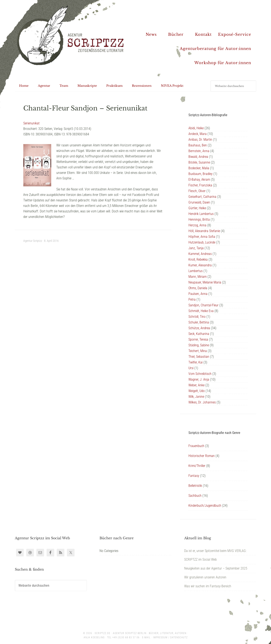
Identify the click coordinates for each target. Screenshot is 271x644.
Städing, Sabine (199, 345)
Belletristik (195, 486)
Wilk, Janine (196, 397)
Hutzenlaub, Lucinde (202, 242)
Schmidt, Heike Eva (201, 311)
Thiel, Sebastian (199, 357)
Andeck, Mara (198, 134)
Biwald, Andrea (198, 157)
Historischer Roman (202, 456)
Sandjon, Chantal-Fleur (203, 305)
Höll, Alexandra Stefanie (204, 231)
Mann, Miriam (198, 277)
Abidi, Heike (196, 128)
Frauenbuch (196, 446)
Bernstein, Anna (199, 151)
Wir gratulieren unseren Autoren (205, 577)
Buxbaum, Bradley (200, 174)
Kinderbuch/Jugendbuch (205, 506)
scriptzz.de (102, 633)
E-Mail (146, 637)
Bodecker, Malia (199, 168)
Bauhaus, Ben (198, 145)
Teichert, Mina (198, 351)
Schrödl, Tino (197, 317)
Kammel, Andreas (200, 254)
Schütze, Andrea (199, 328)
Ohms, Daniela (198, 288)
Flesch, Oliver (197, 191)
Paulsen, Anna (198, 294)
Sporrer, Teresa (198, 339)
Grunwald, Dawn (199, 202)
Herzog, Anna (197, 225)
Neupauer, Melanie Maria (205, 282)
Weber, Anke (196, 385)
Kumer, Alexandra (200, 265)
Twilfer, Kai (196, 362)
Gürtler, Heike (197, 208)
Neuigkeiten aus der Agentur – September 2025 (216, 568)
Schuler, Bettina (199, 322)
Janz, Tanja (196, 248)
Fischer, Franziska (200, 185)
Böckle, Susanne (199, 162)
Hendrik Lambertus (201, 214)
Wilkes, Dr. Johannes (202, 402)
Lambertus (196, 271)
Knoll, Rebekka (198, 259)
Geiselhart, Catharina (202, 197)
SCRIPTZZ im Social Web (200, 559)
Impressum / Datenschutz (170, 637)
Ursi (191, 368)
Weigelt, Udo (197, 391)
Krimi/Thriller (197, 466)
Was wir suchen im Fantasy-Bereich (208, 586)
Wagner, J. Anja (199, 379)
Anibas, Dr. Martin (200, 140)
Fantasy (194, 476)
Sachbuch (195, 496)
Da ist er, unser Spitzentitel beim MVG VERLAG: (215, 551)
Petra (192, 299)
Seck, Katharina (199, 334)
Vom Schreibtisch (200, 374)
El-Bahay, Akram (199, 180)
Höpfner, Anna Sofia (202, 237)
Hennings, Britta (199, 219)
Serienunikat (31, 123)
